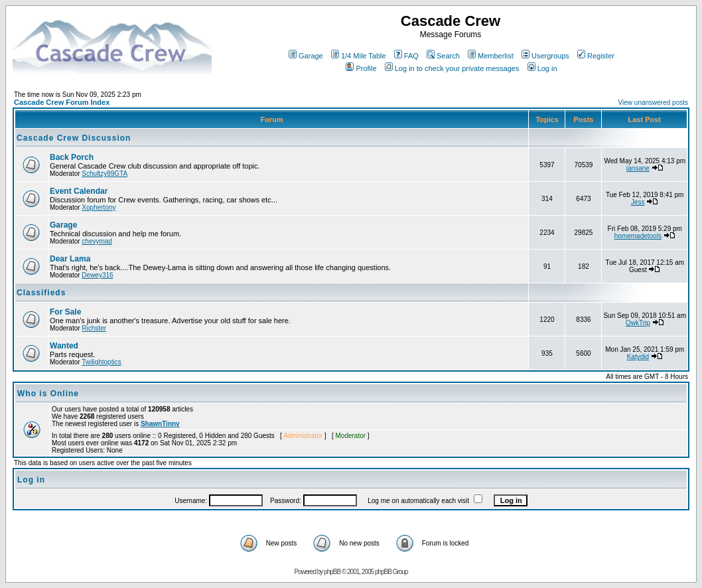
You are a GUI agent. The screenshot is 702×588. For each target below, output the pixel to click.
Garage (306, 56)
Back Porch (72, 157)
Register (596, 56)
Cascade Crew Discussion (74, 138)
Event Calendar (79, 191)
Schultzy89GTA (105, 174)
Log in (542, 68)
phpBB (332, 572)
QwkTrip (638, 323)
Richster (94, 328)
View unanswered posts (653, 103)
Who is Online (48, 394)
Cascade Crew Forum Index (62, 102)
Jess (638, 202)
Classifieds (41, 293)
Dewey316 (97, 275)
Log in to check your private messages (452, 68)
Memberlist (491, 56)
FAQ (406, 56)
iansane (638, 168)
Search (443, 56)
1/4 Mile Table (359, 56)
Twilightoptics (101, 362)
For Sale (65, 312)
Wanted (64, 346)
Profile (361, 68)
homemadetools (638, 236)
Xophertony (99, 207)
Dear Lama (70, 259)
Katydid (638, 357)
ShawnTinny (160, 424)
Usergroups (545, 56)
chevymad (97, 241)
